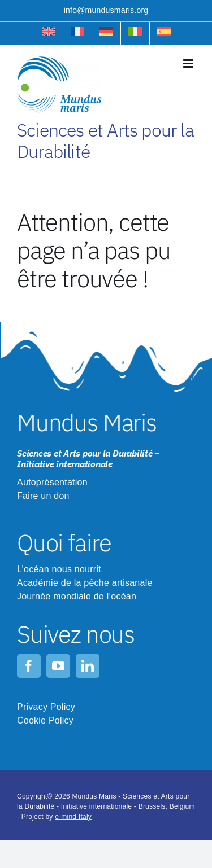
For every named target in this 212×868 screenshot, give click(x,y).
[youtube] (58, 666)
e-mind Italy (73, 817)
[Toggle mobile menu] (189, 63)
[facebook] (29, 666)
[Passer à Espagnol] (164, 33)
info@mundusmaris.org (106, 10)
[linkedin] (88, 666)
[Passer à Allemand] (106, 33)
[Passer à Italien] (135, 33)
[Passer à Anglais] (49, 33)
